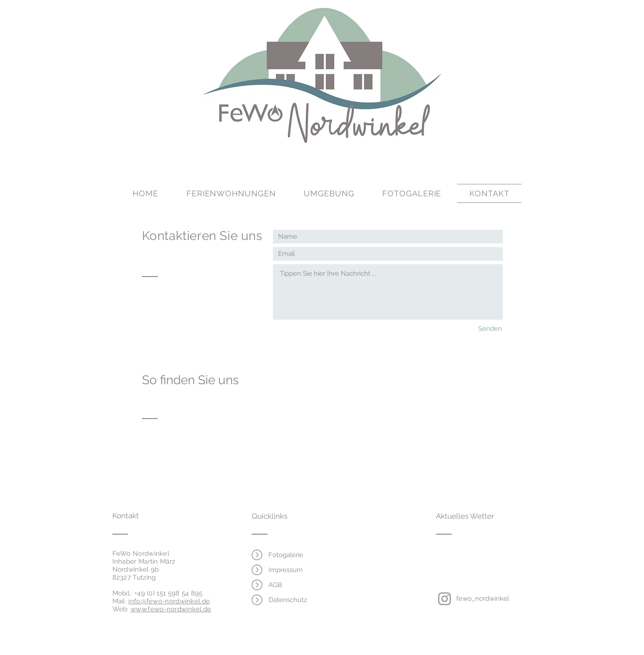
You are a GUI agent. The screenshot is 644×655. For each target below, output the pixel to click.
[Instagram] (445, 599)
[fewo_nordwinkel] (483, 599)
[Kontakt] (146, 516)
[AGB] (275, 585)
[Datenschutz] (288, 600)
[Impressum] (286, 570)
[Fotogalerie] (286, 555)
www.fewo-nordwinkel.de (171, 609)
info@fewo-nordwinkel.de (169, 601)
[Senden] (483, 329)
